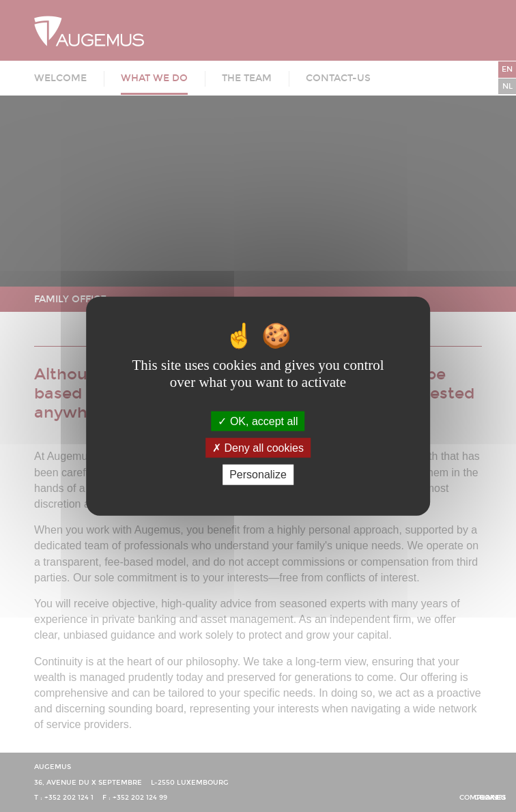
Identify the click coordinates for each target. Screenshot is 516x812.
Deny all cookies (258, 448)
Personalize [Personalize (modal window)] (258, 475)
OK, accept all (258, 421)
